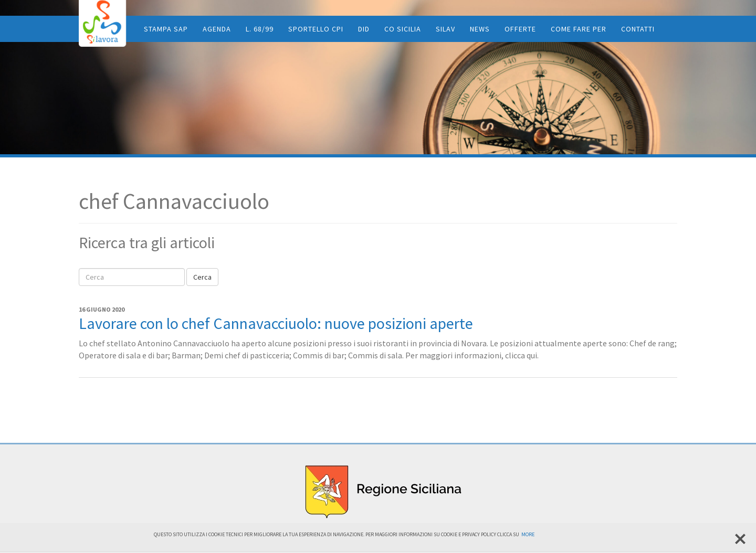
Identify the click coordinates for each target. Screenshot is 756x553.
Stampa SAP (166, 29)
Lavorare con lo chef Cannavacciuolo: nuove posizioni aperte (276, 323)
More (528, 534)
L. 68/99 (260, 29)
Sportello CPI (316, 29)
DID (364, 29)
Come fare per (579, 29)
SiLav (445, 29)
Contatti (638, 29)
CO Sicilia (403, 29)
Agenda (217, 29)
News (480, 29)
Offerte (520, 29)
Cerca (202, 277)
